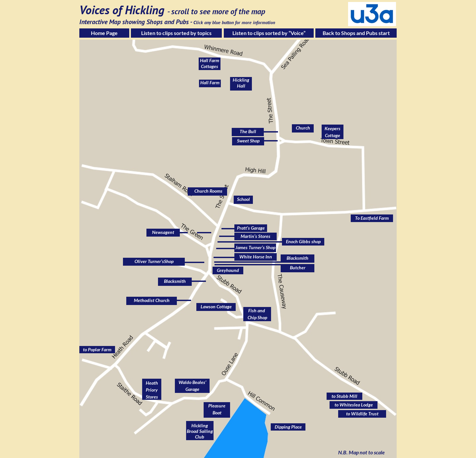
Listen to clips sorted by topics (176, 33)
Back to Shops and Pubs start (356, 33)
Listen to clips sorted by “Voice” (269, 33)
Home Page (104, 33)
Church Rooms (208, 191)
